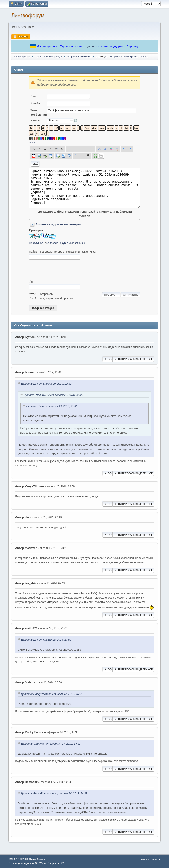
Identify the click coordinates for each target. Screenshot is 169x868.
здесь (90, 46)
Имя (33, 96)
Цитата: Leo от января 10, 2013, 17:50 (46, 640)
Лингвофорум (28, 15)
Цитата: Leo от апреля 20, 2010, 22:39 (46, 384)
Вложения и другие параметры (58, 224)
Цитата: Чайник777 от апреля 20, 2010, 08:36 (53, 395)
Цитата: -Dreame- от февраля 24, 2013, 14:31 (51, 744)
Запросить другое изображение (66, 243)
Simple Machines (38, 859)
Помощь (144, 859)
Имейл (35, 103)
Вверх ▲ (156, 859)
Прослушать (37, 243)
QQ (107, 359)
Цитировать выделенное (133, 359)
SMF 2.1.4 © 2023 (18, 859)
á (30, 142)
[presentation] (62, 270)
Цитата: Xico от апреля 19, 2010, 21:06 (52, 406)
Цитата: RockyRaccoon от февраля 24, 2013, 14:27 (54, 794)
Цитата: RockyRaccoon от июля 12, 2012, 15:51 (52, 694)
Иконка (35, 120)
